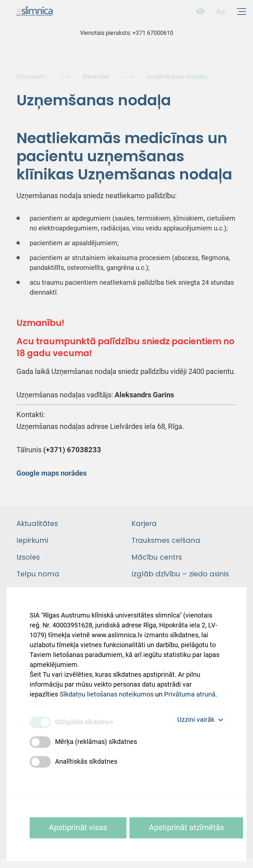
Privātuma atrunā (190, 694)
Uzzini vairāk (200, 720)
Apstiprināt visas (79, 828)
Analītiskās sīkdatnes (86, 762)
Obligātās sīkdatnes (84, 722)
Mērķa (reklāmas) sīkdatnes (96, 742)
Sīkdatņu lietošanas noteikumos (107, 694)
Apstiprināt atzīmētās (188, 828)
